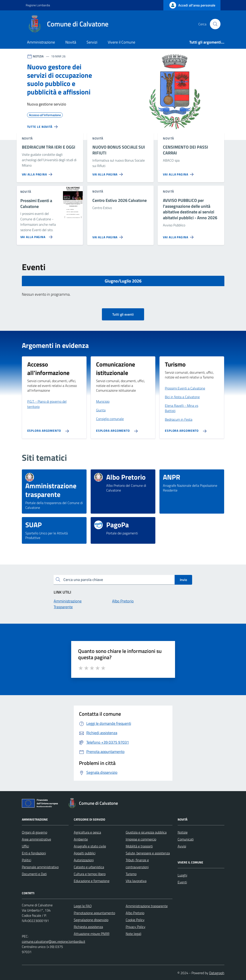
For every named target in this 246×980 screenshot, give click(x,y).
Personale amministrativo (40, 867)
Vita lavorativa (136, 881)
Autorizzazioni (84, 860)
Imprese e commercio (141, 839)
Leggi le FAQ (83, 906)
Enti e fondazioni (34, 853)
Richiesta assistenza (88, 927)
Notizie (183, 832)
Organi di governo (35, 832)
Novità (71, 42)
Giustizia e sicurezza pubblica (146, 832)
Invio (183, 580)
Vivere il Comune (121, 42)
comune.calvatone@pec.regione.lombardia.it (54, 941)
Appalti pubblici (85, 853)
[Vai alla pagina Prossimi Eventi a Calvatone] (36, 235)
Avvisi (182, 846)
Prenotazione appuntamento (94, 913)
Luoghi (182, 875)
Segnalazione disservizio (91, 920)
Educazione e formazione (92, 881)
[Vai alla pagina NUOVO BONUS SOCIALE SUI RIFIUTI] (109, 173)
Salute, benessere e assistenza (148, 853)
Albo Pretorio (135, 913)
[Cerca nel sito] (215, 24)
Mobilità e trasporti (139, 846)
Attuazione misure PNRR (92, 934)
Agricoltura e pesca (87, 832)
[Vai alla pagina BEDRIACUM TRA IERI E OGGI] (38, 173)
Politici (27, 860)
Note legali (133, 934)
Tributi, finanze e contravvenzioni (137, 863)
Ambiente (81, 839)
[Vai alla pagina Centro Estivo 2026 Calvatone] (109, 235)
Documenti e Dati (34, 874)
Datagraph (217, 973)
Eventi (182, 882)
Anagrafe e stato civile (90, 846)
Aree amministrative (36, 839)
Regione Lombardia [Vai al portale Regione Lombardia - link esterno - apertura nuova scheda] (38, 5)
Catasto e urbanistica (89, 867)
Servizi (92, 42)
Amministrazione (41, 42)
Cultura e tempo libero (90, 874)
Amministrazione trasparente (147, 906)
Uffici (25, 846)
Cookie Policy (135, 920)
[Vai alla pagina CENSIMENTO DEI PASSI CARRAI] (179, 173)
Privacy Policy (136, 927)
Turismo (131, 874)
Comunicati (186, 839)
